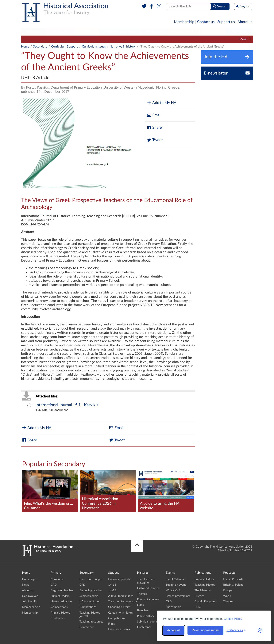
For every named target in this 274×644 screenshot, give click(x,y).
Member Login (31, 607)
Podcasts (213, 32)
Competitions (161, 39)
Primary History (61, 613)
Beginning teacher (79, 39)
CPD (58, 39)
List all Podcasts (233, 579)
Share (154, 128)
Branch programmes (178, 596)
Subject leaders (107, 39)
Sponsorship (174, 607)
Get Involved (30, 596)
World (227, 596)
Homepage (29, 579)
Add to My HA (162, 103)
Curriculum (58, 579)
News (26, 585)
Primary (33, 32)
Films (112, 624)
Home (25, 47)
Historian (154, 32)
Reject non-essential (205, 630)
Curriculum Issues (94, 47)
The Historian (203, 590)
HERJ (198, 607)
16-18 (112, 590)
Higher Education (120, 32)
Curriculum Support (36, 39)
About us (245, 22)
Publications (183, 32)
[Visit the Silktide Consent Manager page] (260, 630)
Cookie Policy (233, 619)
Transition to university (123, 602)
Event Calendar (175, 579)
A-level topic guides (121, 596)
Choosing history (119, 607)
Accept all (174, 630)
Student (87, 32)
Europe (228, 590)
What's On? (173, 590)
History (199, 596)
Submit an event (147, 622)
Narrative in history (123, 47)
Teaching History (205, 585)
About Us (28, 590)
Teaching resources (91, 622)
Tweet (155, 140)
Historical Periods (148, 588)
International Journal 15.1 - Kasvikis (67, 405)
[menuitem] (33, 32)
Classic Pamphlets (206, 602)
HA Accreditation (135, 39)
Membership (184, 22)
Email (154, 115)
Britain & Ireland (233, 585)
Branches (240, 32)
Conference (58, 618)
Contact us (206, 22)
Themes (142, 594)
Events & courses (119, 629)
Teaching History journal (192, 39)
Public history (146, 616)
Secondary (60, 32)
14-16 (112, 585)
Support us (226, 22)
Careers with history (121, 613)
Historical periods (119, 579)
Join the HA (29, 602)
